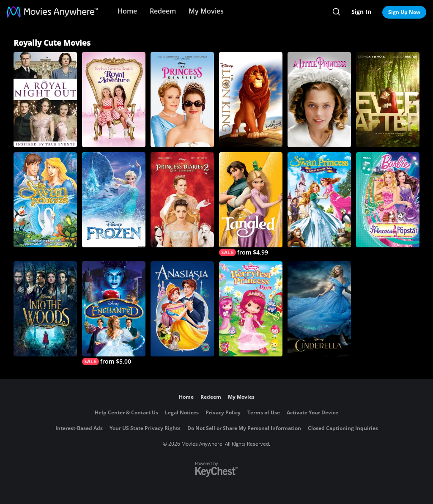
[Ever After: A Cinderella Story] (388, 100)
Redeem (163, 11)
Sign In (361, 12)
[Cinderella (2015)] (319, 309)
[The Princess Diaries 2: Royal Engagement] (182, 200)
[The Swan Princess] (45, 200)
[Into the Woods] (45, 309)
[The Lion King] (251, 100)
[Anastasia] (182, 309)
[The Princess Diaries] (182, 100)
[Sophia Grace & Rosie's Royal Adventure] (114, 100)
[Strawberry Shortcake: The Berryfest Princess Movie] (251, 309)
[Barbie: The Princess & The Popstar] (388, 200)
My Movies (206, 11)
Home (127, 11)
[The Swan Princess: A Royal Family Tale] (319, 200)
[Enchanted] (114, 313)
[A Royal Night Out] (45, 100)
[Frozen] (114, 200)
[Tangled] (251, 204)
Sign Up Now (404, 12)
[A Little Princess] (319, 100)
